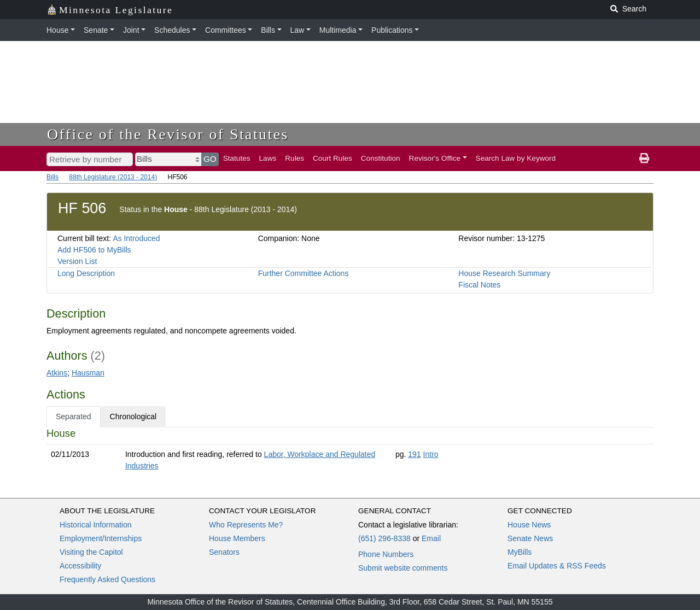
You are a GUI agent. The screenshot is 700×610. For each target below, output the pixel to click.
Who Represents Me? (246, 525)
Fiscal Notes (479, 285)
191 (414, 454)
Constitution (381, 158)
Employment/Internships (101, 538)
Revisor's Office (435, 158)
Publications (392, 30)
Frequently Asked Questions (107, 579)
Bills (268, 30)
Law (297, 30)
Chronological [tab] (133, 417)
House (57, 30)
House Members (237, 538)
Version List (77, 261)
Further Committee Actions (304, 273)
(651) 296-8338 (384, 538)
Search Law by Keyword (516, 158)
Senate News (530, 538)
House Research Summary (504, 273)
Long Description (86, 273)
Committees (226, 30)
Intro (431, 454)
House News (529, 525)
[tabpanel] (350, 452)
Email (431, 538)
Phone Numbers (386, 554)
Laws (268, 158)
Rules (294, 158)
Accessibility (80, 566)
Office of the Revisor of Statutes (168, 134)
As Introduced (136, 238)
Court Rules (332, 158)
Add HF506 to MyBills (94, 250)
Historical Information (96, 525)
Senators (224, 552)
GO (210, 159)
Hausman (88, 373)
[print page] (644, 159)
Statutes (237, 158)
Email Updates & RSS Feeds (557, 566)
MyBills (520, 552)
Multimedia (338, 30)
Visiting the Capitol (91, 552)
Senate (96, 30)
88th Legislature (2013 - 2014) (113, 177)
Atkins (57, 373)
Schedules (172, 30)
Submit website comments (403, 568)
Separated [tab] (74, 417)
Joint (131, 30)
